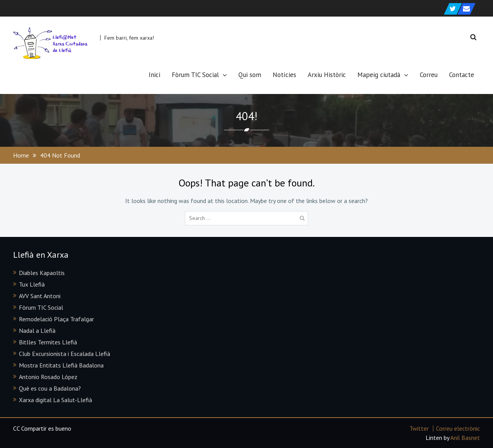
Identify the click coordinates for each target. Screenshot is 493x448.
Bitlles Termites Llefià (48, 342)
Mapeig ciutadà (379, 75)
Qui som (250, 75)
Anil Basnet (465, 438)
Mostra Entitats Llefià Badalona (61, 365)
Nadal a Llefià (37, 331)
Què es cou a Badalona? (50, 388)
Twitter (419, 428)
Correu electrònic (458, 428)
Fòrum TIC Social (195, 75)
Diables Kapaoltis (42, 273)
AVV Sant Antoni (40, 296)
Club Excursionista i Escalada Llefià (65, 354)
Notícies (284, 75)
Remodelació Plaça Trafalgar (56, 319)
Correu (429, 75)
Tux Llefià (32, 284)
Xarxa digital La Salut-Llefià (55, 400)
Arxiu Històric (327, 75)
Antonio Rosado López (48, 377)
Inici (154, 75)
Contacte (462, 75)
